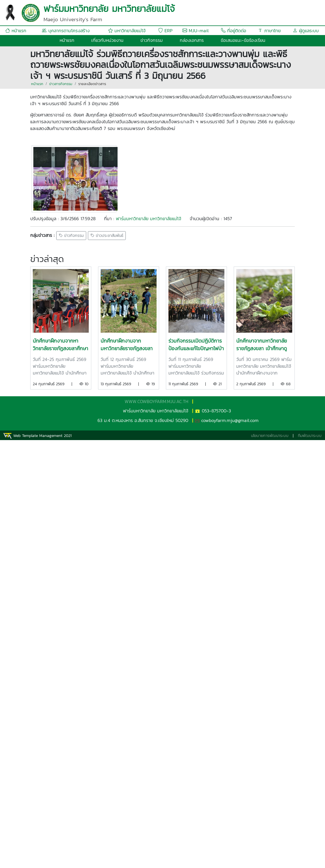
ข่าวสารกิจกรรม (61, 84)
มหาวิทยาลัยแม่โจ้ (127, 31)
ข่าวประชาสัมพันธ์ (107, 236)
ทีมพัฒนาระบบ (310, 436)
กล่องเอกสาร (192, 40)
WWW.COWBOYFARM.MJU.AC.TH (156, 401)
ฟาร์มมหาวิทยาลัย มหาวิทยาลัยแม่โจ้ (149, 218)
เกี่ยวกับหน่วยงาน (107, 40)
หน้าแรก (16, 31)
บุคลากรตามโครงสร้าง (66, 31)
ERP (165, 31)
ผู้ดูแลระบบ (306, 31)
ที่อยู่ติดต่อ (234, 31)
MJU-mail (196, 31)
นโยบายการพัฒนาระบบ (270, 436)
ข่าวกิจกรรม (152, 40)
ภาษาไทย (269, 31)
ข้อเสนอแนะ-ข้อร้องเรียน (243, 40)
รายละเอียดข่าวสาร (92, 84)
